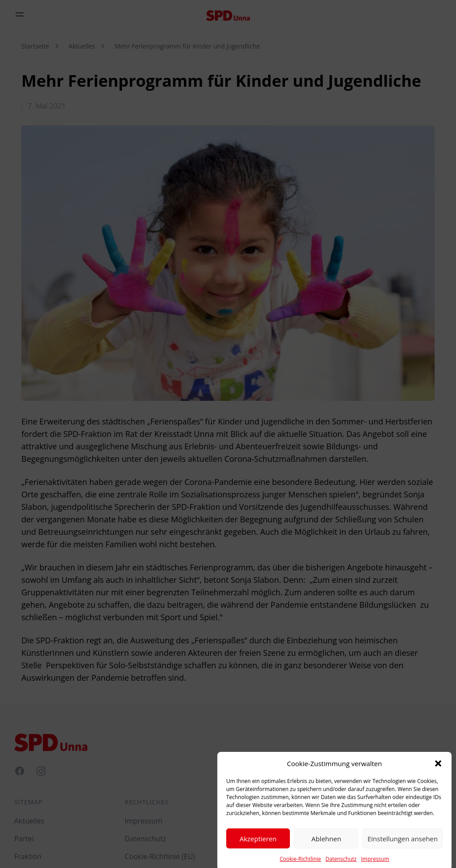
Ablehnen (326, 847)
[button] (438, 772)
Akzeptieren (258, 847)
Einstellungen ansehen (403, 847)
